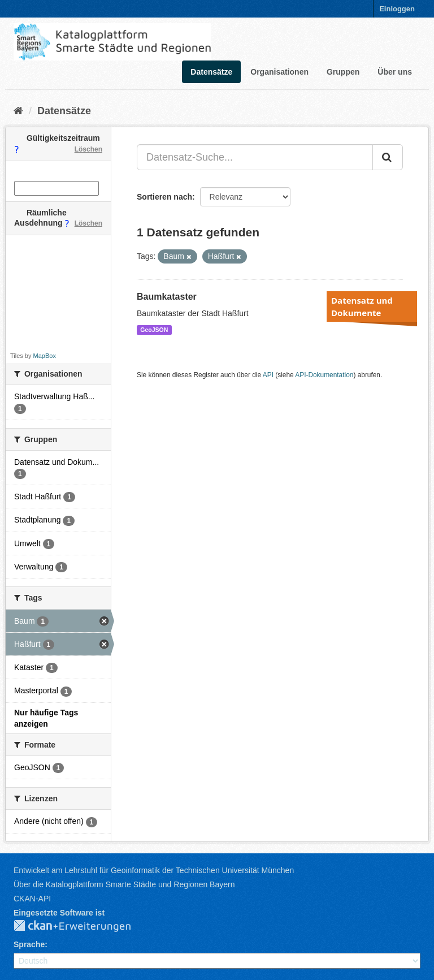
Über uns (395, 72)
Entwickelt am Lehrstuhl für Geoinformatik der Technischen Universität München (154, 870)
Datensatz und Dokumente (362, 306)
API (268, 375)
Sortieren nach (164, 197)
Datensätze (211, 72)
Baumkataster (167, 297)
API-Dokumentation (324, 375)
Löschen (88, 149)
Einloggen (397, 9)
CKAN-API (32, 899)
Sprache (29, 944)
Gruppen (343, 72)
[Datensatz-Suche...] (255, 157)
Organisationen (279, 72)
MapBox (45, 356)
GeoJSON (154, 330)
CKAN (81, 926)
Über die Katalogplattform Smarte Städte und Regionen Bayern (124, 884)
